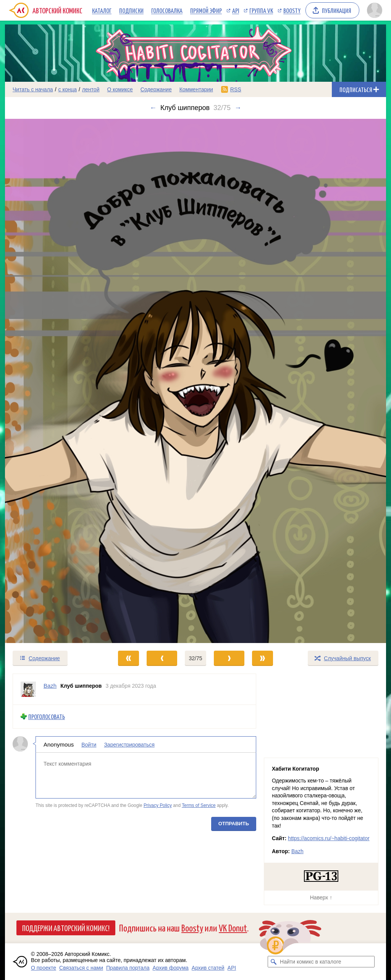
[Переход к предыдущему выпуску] (53, 381)
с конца (68, 89)
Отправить (234, 824)
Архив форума (171, 968)
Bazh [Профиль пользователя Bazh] (50, 686)
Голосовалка (167, 10)
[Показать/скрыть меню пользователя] (375, 10)
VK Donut (233, 927)
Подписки (131, 10)
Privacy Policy (158, 805)
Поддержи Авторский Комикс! (66, 928)
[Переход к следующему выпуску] (195, 381)
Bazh (297, 851)
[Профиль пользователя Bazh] (28, 689)
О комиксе (120, 89)
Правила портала (128, 968)
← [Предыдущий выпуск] (153, 108)
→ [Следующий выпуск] (238, 108)
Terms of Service (199, 805)
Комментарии (196, 89)
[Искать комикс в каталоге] (273, 962)
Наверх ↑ (321, 897)
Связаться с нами (81, 968)
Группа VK (261, 10)
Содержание (156, 89)
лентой (91, 89)
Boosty (292, 10)
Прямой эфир (206, 10)
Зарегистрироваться (129, 745)
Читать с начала (33, 89)
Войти (89, 745)
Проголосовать (47, 717)
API (236, 10)
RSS (236, 89)
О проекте (44, 968)
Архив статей (208, 968)
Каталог (102, 10)
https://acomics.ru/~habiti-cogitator (329, 838)
